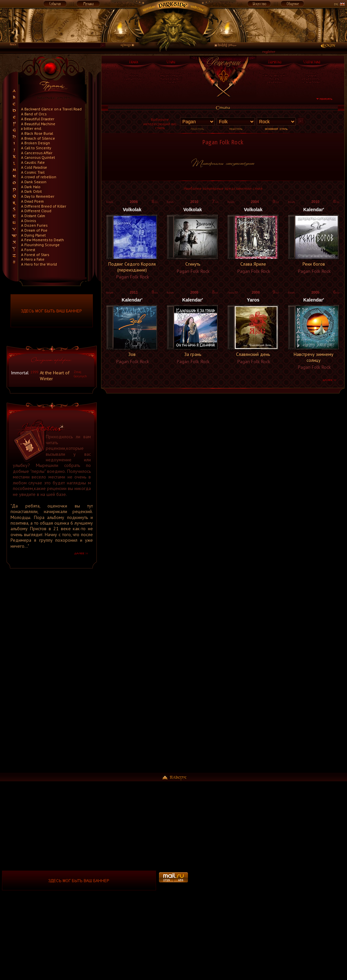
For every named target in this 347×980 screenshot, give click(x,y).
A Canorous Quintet (38, 157)
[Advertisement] (52, 673)
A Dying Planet (33, 235)
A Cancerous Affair (37, 153)
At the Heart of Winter (55, 375)
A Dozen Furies (34, 225)
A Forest (28, 250)
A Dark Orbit (31, 191)
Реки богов (314, 264)
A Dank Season (34, 182)
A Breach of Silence (38, 138)
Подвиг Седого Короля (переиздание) (132, 267)
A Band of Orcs (34, 114)
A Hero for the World (39, 264)
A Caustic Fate (33, 162)
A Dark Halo (31, 187)
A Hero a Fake (33, 259)
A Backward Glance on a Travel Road (51, 109)
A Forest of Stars (35, 255)
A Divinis (28, 221)
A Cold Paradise (34, 167)
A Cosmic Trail (33, 172)
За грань (193, 354)
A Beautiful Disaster (38, 119)
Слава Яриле (253, 264)
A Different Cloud (36, 211)
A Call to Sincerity (36, 148)
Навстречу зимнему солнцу (314, 357)
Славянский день (253, 354)
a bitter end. (31, 128)
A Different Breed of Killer (44, 206)
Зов (132, 354)
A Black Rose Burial (37, 133)
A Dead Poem (32, 201)
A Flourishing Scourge (40, 245)
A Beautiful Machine (38, 124)
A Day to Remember (38, 196)
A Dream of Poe (34, 230)
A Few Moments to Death (42, 240)
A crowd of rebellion (39, 177)
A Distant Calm (33, 216)
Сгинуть (193, 264)
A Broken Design (36, 143)
